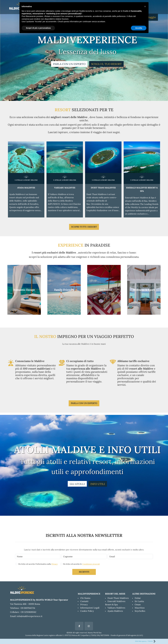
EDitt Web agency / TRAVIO (145, 641)
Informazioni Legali (90, 608)
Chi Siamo (85, 598)
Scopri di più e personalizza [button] (38, 28)
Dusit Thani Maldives (118, 598)
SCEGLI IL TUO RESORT (106, 64)
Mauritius (140, 608)
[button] (145, 6)
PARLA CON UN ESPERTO (69, 64)
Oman (138, 604)
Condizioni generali (91, 564)
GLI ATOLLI (77, 484)
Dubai (138, 598)
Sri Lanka (139, 601)
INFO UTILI (98, 484)
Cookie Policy (87, 611)
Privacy (55, 564)
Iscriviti (84, 572)
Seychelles (140, 611)
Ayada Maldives (115, 611)
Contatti (84, 601)
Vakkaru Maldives (116, 608)
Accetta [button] (139, 28)
